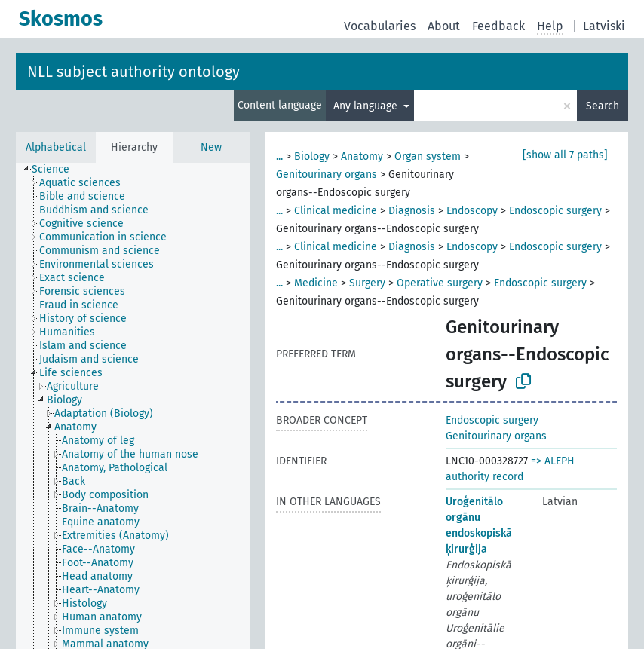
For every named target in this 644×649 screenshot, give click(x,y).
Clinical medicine (336, 211)
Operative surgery (440, 283)
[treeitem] (57, 170)
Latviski (604, 26)
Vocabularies (380, 26)
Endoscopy (472, 211)
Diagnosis (412, 211)
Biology (312, 156)
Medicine (316, 283)
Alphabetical (56, 147)
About (444, 26)
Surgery (367, 283)
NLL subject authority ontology (133, 72)
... (279, 156)
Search (603, 106)
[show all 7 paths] (565, 155)
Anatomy (362, 156)
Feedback (498, 26)
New (211, 147)
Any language (367, 106)
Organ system (428, 156)
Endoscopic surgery (555, 211)
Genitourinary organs (327, 174)
